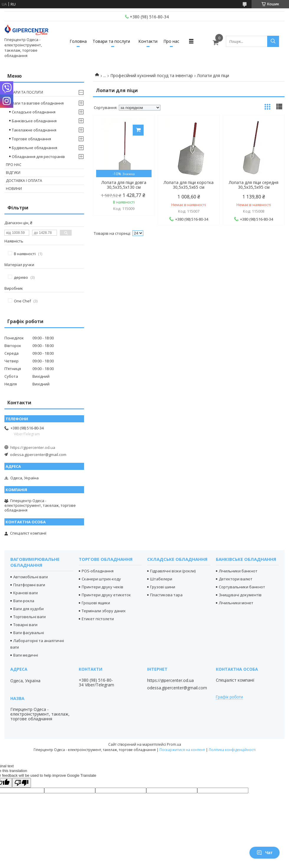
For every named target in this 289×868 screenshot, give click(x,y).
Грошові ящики (96, 603)
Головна (78, 41)
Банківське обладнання (34, 121)
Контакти (148, 41)
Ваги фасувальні (29, 633)
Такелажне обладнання (34, 130)
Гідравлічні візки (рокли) (173, 571)
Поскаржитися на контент (182, 750)
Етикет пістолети (98, 619)
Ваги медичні (26, 655)
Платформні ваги (29, 585)
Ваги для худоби (28, 609)
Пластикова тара (166, 595)
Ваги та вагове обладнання (38, 103)
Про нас (171, 41)
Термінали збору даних (104, 611)
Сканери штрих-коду (101, 579)
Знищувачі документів (240, 595)
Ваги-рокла (24, 601)
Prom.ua (174, 744)
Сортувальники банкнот (242, 587)
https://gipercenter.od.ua (33, 447)
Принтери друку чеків (102, 587)
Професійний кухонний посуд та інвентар (152, 75)
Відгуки (13, 173)
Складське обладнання (34, 112)
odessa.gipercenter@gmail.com (38, 455)
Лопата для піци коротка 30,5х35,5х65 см (189, 185)
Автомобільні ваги (31, 577)
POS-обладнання (98, 571)
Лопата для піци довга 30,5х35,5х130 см (124, 185)
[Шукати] (273, 41)
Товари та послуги (111, 41)
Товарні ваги (25, 625)
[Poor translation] (22, 783)
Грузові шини (163, 587)
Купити (138, 130)
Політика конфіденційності (232, 750)
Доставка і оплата (24, 181)
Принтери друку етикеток (106, 595)
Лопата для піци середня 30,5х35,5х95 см (254, 185)
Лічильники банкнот (238, 571)
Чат (265, 853)
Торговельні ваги (29, 617)
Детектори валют (236, 579)
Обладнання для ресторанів (38, 157)
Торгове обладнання (31, 139)
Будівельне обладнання (35, 148)
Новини (14, 189)
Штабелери (161, 579)
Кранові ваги (26, 593)
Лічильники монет (236, 603)
